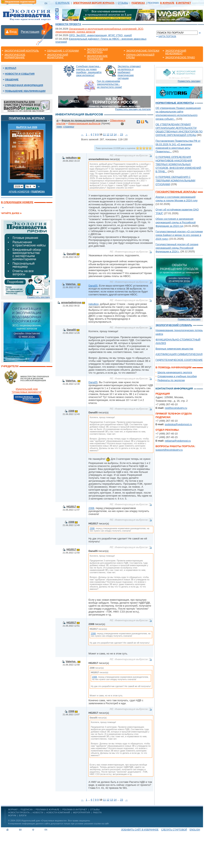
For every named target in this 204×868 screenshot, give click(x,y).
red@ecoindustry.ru (176, 408)
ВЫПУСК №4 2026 (27, 127)
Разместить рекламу (38, 297)
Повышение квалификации (25, 91)
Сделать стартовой (174, 830)
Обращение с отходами (63, 51)
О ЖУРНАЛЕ (63, 3)
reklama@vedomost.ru (178, 441)
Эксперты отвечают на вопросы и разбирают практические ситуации (129, 72)
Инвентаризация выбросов (84, 123)
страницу (69, 127)
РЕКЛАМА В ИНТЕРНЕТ (75, 810)
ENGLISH (195, 830)
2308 (71, 411)
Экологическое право (180, 57)
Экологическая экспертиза (97, 51)
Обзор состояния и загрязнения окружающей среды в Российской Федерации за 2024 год (176, 222)
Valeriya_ (71, 284)
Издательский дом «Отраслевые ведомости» (44, 821)
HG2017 (71, 507)
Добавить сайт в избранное (140, 830)
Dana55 (71, 254)
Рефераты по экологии (171, 380)
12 (108, 134)
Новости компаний (58, 812)
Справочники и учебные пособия (177, 376)
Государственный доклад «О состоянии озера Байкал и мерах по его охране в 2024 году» (179, 235)
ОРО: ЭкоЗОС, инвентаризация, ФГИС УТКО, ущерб (100, 35)
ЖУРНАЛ (13, 810)
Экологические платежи (143, 51)
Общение (12, 80)
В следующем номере (17, 202)
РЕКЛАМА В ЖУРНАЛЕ (47, 810)
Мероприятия (82, 812)
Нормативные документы (175, 103)
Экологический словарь (174, 325)
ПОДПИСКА (27, 810)
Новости (38, 812)
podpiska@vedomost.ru (178, 424)
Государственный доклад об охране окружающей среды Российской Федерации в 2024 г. (177, 248)
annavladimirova (71, 302)
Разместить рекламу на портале (133, 109)
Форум (12, 815)
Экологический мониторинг (58, 56)
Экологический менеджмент (176, 52)
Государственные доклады (176, 192)
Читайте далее (10, 213)
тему (59, 127)
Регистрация (30, 32)
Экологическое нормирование (15, 56)
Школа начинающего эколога (175, 372)
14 (115, 134)
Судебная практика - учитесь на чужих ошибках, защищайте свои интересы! (89, 71)
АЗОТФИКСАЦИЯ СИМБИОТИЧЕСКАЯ (179, 354)
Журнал (11, 68)
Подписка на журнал (27, 118)
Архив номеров (19, 192)
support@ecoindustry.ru (169, 450)
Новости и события (20, 74)
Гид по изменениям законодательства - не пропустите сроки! (110, 84)
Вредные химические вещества (174, 349)
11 (104, 134)
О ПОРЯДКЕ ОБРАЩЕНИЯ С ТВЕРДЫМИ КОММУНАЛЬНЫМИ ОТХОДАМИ (175, 180)
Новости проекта (68, 24)
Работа (97, 812)
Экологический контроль (22, 51)
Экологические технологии (97, 57)
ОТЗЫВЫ (123, 3)
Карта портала (167, 36)
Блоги (23, 815)
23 (121, 134)
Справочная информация (24, 85)
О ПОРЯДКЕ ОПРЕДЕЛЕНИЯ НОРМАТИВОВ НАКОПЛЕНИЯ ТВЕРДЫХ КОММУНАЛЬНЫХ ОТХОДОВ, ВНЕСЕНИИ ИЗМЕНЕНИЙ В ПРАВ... (178, 164)
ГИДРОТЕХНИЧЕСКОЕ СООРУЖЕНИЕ (179, 360)
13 (111, 134)
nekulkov (71, 158)
